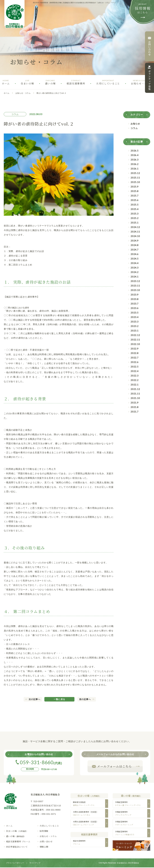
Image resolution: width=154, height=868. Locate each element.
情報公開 (44, 847)
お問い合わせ (46, 841)
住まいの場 (17, 831)
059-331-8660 (53, 810)
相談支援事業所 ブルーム (18, 841)
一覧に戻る (59, 699)
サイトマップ (35, 864)
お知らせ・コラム (23, 93)
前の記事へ (85, 699)
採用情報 (44, 831)
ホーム (7, 93)
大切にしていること (49, 826)
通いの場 (16, 836)
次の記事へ (35, 699)
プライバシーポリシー (15, 864)
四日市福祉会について (17, 847)
